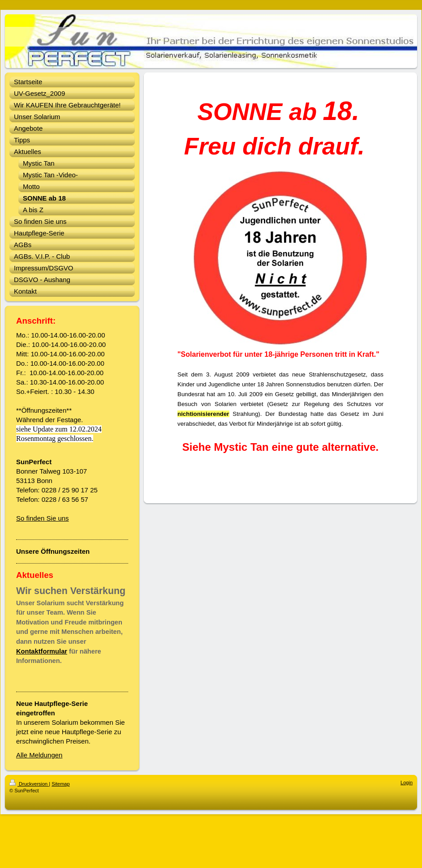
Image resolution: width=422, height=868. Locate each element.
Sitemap (60, 784)
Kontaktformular (42, 651)
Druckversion (29, 784)
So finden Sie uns (43, 518)
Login (407, 782)
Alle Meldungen (39, 755)
